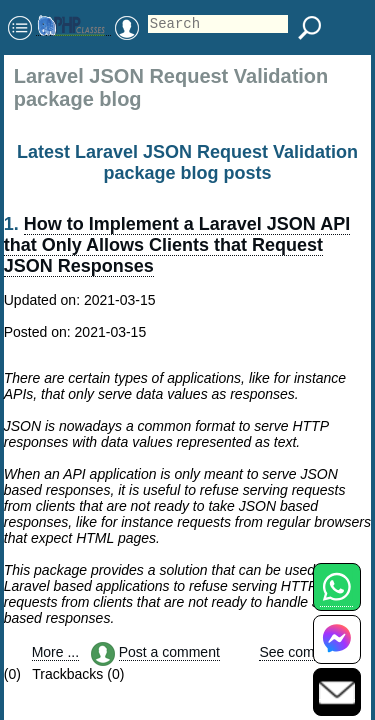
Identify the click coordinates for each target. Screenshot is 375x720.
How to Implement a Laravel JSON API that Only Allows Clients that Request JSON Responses (177, 245)
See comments (305, 652)
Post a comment (169, 652)
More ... (55, 652)
